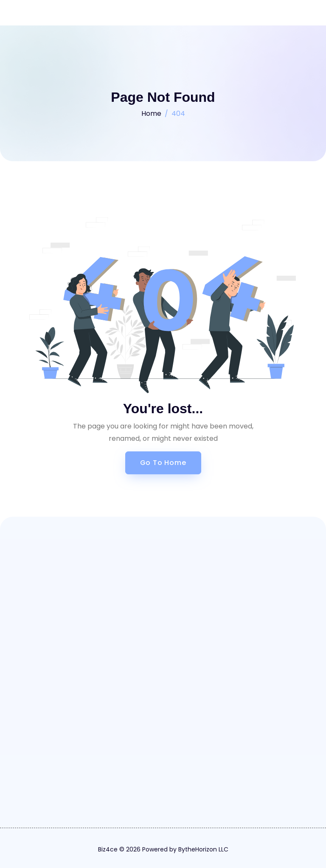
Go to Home (163, 463)
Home (151, 113)
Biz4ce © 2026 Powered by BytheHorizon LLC (163, 849)
